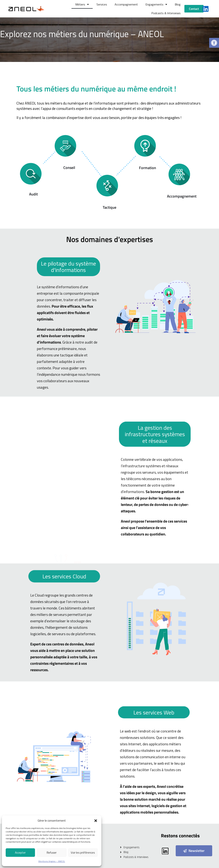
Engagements (156, 4)
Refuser (52, 853)
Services (102, 4)
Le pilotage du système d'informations (68, 373)
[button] (214, 43)
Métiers (82, 4)
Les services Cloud (64, 660)
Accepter (20, 853)
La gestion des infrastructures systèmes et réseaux (155, 528)
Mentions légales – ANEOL (52, 861)
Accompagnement (126, 4)
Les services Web (154, 801)
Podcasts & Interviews (166, 13)
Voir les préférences (83, 853)
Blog (178, 4)
